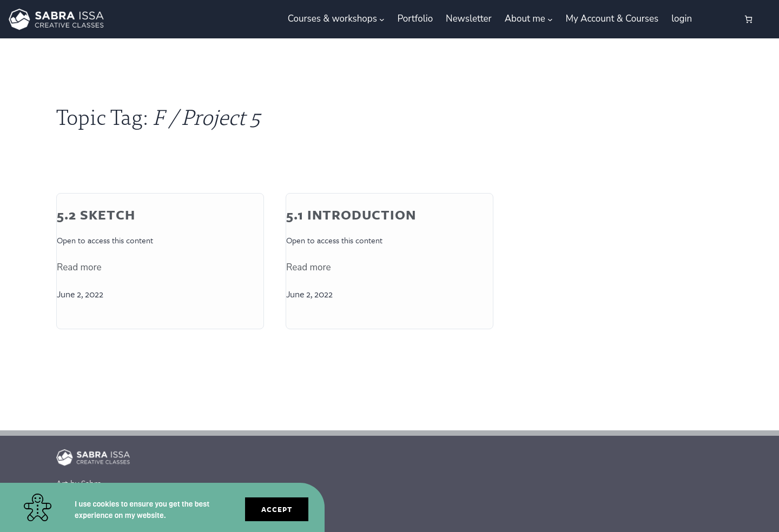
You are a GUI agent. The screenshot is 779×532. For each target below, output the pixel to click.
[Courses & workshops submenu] (382, 19)
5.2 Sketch (96, 215)
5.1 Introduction (351, 215)
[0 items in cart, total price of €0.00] (748, 19)
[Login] (712, 19)
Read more (79, 267)
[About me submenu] (550, 19)
